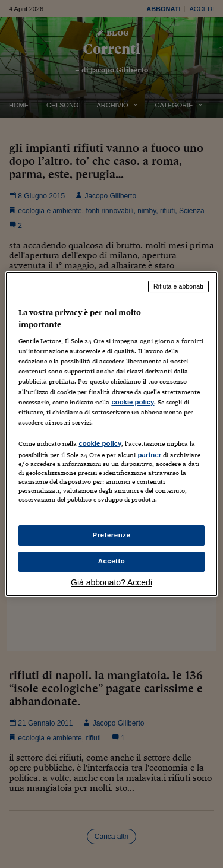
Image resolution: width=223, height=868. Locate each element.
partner (149, 455)
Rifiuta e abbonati (178, 286)
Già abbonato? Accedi (111, 582)
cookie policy (133, 402)
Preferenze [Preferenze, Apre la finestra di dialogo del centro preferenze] (112, 535)
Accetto (112, 561)
